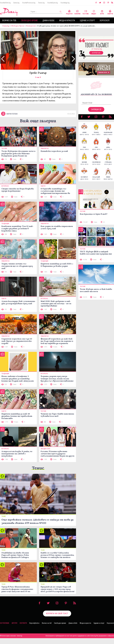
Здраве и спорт (87, 20)
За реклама (5, 629)
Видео (94, 12)
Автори (14, 629)
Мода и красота (67, 20)
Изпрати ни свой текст (57, 619)
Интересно (31, 26)
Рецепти (69, 12)
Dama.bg (16, 3)
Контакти (23, 629)
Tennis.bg (41, 3)
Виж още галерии (38, 127)
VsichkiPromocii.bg (29, 3)
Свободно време (29, 20)
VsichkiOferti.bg (5, 3)
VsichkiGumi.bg (53, 3)
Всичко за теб (9, 20)
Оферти (110, 12)
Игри (102, 12)
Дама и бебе (49, 20)
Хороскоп (105, 20)
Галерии (77, 12)
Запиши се (96, 112)
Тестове (86, 12)
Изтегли (96, 55)
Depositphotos (34, 629)
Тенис (38, 474)
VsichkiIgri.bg (65, 3)
